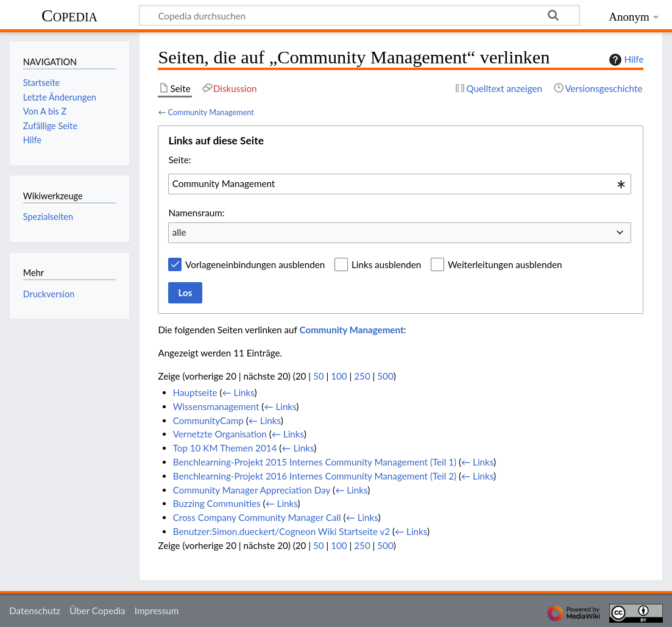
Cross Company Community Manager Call (257, 517)
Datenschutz (35, 611)
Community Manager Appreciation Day (252, 490)
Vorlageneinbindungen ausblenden (255, 264)
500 (385, 376)
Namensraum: (196, 213)
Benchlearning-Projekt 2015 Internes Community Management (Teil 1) (315, 462)
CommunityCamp (208, 420)
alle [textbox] (179, 232)
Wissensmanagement (216, 406)
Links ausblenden (386, 264)
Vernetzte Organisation (220, 434)
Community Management (210, 112)
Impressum (157, 611)
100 (339, 376)
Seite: (179, 160)
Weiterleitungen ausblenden (505, 264)
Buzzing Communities (217, 503)
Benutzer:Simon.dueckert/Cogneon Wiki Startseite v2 (281, 531)
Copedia (69, 16)
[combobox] (400, 184)
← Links (239, 392)
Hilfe (625, 60)
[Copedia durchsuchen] (359, 15)
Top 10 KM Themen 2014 (225, 448)
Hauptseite (195, 392)
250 (362, 376)
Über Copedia (97, 611)
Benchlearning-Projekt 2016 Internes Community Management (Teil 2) (315, 476)
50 (319, 376)
